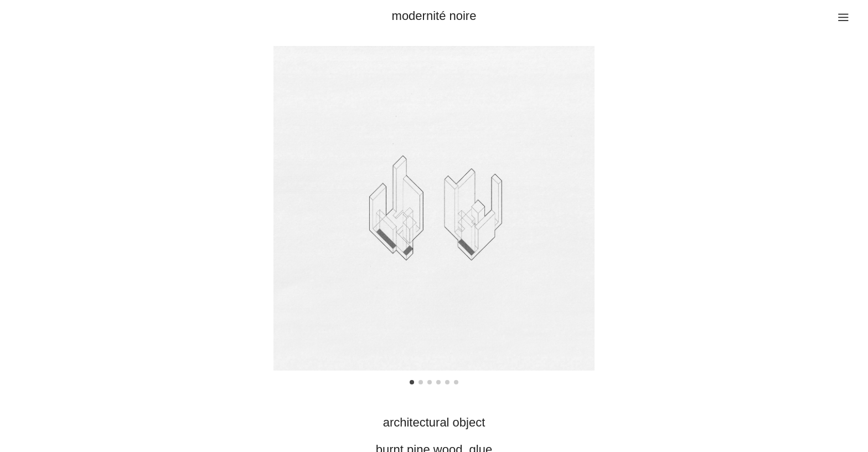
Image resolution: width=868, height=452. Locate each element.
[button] (412, 382)
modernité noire (434, 16)
